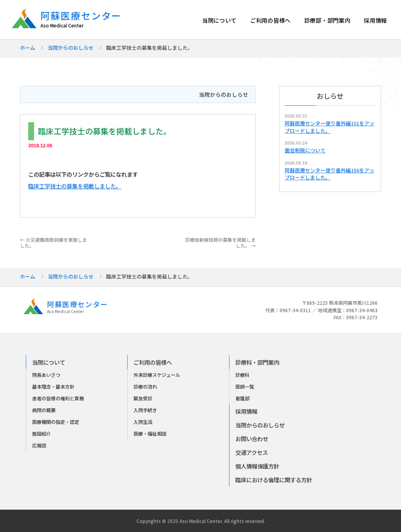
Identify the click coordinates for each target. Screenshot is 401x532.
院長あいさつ (46, 375)
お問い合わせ (252, 439)
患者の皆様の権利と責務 (58, 398)
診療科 (242, 375)
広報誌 (39, 445)
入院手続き (145, 410)
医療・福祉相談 (150, 434)
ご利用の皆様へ (270, 20)
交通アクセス (252, 452)
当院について (219, 20)
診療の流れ (145, 387)
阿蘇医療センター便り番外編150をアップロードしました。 (330, 174)
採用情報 (375, 20)
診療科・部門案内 (257, 362)
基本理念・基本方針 (53, 387)
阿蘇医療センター (85, 19)
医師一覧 (245, 387)
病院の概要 (44, 410)
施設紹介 (42, 434)
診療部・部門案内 (327, 20)
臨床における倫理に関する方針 (274, 480)
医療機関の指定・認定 (56, 422)
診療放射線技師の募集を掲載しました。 (220, 242)
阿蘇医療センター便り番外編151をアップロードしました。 (330, 127)
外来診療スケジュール (157, 375)
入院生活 (143, 422)
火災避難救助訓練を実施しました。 (53, 242)
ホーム (28, 48)
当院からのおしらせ (71, 48)
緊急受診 (143, 398)
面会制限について (305, 150)
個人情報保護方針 (257, 466)
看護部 (242, 398)
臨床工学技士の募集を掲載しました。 (75, 186)
